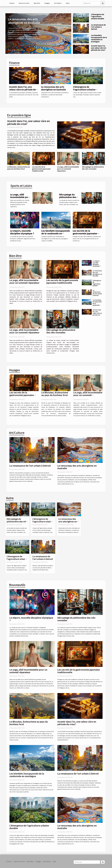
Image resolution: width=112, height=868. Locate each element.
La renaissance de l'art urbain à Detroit (98, 27)
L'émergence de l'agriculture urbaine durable (98, 16)
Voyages (47, 3)
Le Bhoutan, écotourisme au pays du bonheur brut (19, 168)
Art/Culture (58, 3)
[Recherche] (91, 3)
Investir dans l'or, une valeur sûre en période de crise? (99, 48)
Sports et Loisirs (24, 3)
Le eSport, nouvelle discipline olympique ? (22, 232)
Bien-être (37, 3)
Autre (68, 3)
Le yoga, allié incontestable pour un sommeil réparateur (68, 169)
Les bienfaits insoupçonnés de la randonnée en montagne (99, 38)
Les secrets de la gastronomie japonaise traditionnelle (41, 169)
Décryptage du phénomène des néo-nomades (93, 168)
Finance (12, 3)
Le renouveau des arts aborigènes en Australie (24, 21)
